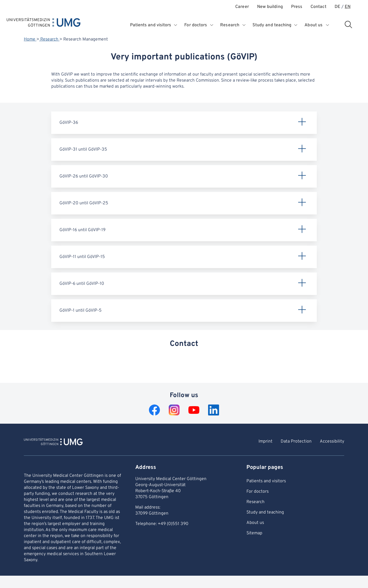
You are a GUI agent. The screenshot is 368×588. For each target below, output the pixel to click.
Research (49, 39)
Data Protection (296, 441)
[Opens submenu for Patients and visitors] (176, 25)
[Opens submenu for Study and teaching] (296, 25)
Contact (318, 7)
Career (242, 7)
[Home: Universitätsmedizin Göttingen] (44, 24)
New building (270, 7)
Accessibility (332, 441)
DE (337, 7)
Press (297, 7)
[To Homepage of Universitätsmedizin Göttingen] (53, 443)
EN (348, 7)
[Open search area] (348, 24)
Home (30, 39)
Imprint (265, 441)
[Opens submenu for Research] (244, 25)
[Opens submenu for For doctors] (212, 25)
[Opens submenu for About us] (328, 25)
